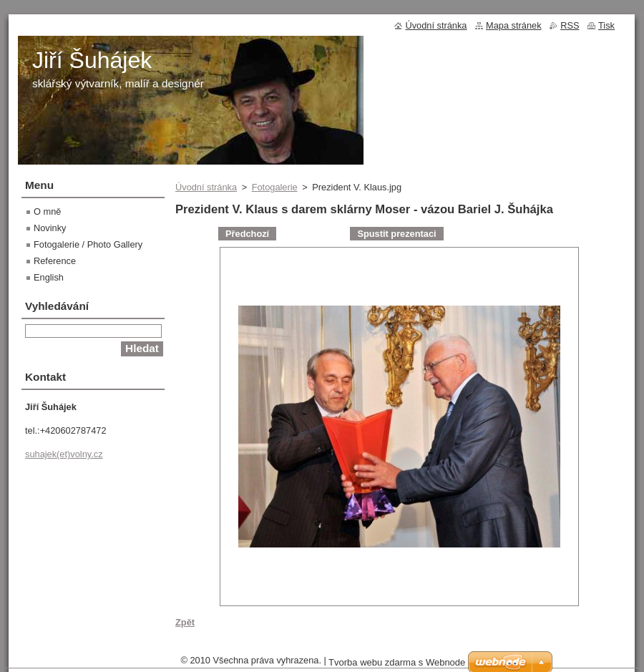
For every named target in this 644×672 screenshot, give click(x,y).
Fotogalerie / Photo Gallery (88, 244)
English (49, 277)
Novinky (50, 228)
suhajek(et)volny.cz (64, 454)
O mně (47, 211)
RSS (570, 25)
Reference (55, 261)
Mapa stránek (514, 25)
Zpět (185, 622)
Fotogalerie (275, 187)
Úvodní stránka (206, 187)
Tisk (606, 25)
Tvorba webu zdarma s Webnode (397, 662)
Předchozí (247, 234)
